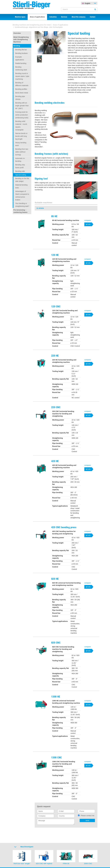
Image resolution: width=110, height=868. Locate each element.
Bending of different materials (22, 84)
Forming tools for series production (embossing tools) (22, 115)
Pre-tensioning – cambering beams (20, 211)
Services (64, 17)
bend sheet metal (22, 93)
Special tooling (21, 175)
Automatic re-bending (20, 160)
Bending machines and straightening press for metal (32, 25)
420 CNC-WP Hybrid (44, 863)
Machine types (20, 17)
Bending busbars (21, 53)
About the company (79, 17)
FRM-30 (66, 863)
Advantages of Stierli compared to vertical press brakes (22, 196)
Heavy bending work (21, 144)
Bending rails (20, 171)
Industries (53, 17)
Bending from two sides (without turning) (22, 152)
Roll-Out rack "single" (22, 863)
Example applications (20, 58)
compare (88, 220)
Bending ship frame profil (20, 166)
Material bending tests (21, 186)
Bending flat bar (21, 50)
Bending (17, 46)
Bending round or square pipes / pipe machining (22, 76)
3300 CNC (88, 863)
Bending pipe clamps (20, 98)
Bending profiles (21, 89)
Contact (93, 17)
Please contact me (87, 816)
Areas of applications (37, 17)
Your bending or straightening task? (22, 205)
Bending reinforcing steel (21, 68)
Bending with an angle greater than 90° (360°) (22, 106)
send (87, 820)
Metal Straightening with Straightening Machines (21, 39)
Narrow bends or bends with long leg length (21, 136)
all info (88, 224)
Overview (17, 33)
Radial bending (21, 63)
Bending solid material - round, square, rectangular (21, 126)
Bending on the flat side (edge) (22, 180)
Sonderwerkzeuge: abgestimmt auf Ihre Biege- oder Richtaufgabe (39, 27)
